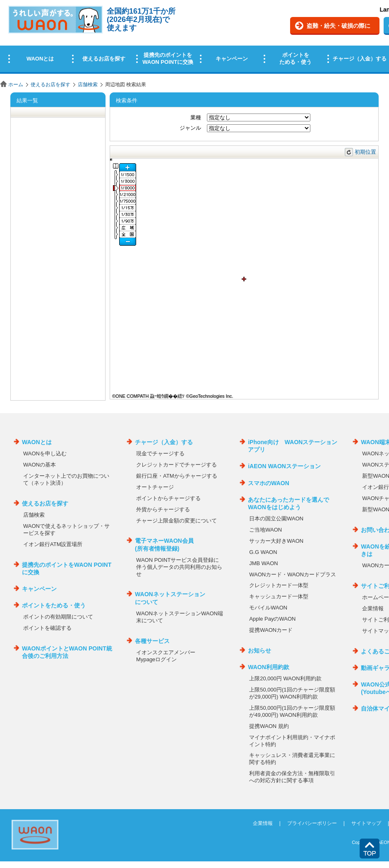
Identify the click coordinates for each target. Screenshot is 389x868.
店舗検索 (88, 85)
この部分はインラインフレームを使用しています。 (194, 38)
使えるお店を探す (50, 85)
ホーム (16, 85)
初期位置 (365, 152)
